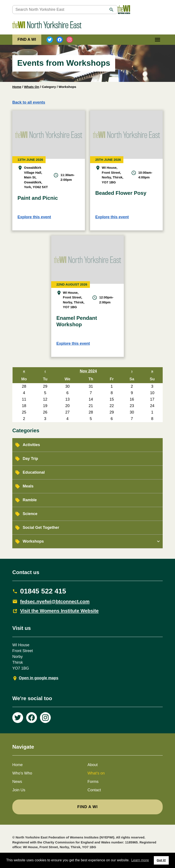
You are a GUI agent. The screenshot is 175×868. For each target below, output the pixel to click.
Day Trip (30, 459)
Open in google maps (39, 678)
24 (152, 406)
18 (24, 406)
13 (67, 399)
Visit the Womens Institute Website (59, 611)
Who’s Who (22, 773)
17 (152, 399)
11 (24, 399)
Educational (34, 472)
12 (45, 399)
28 (24, 386)
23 (132, 406)
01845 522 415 (43, 591)
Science (30, 514)
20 (67, 406)
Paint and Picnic (38, 198)
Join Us (19, 790)
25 (24, 412)
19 (45, 406)
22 (112, 406)
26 (45, 412)
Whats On (32, 87)
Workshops (33, 541)
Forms (93, 782)
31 (91, 386)
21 (91, 406)
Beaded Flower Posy (121, 193)
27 (67, 412)
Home (17, 87)
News (17, 782)
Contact (94, 790)
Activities (31, 445)
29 (45, 386)
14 (91, 399)
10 (152, 393)
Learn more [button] (140, 860)
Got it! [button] (161, 860)
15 (112, 399)
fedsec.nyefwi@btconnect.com (55, 602)
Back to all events (29, 102)
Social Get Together (41, 528)
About (93, 765)
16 (132, 399)
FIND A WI (27, 39)
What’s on (96, 773)
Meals (28, 486)
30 (67, 386)
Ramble (30, 500)
